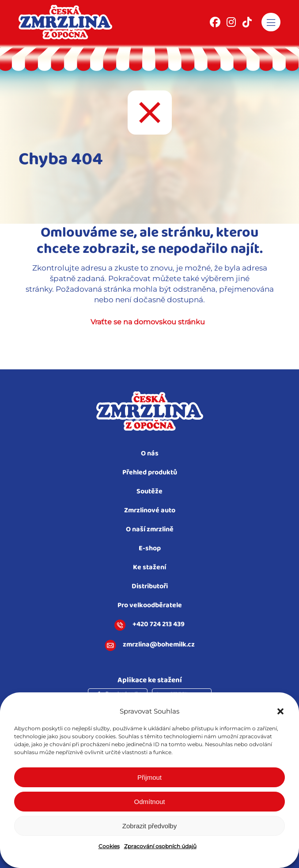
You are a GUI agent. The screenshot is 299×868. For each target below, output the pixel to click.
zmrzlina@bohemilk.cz (150, 646)
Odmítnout (149, 802)
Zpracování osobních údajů (160, 846)
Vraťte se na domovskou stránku (148, 322)
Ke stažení (149, 568)
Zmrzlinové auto (150, 511)
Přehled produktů (150, 473)
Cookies (109, 846)
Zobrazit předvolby (149, 826)
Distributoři (150, 587)
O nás (150, 454)
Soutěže (149, 492)
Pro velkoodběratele (150, 606)
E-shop (150, 549)
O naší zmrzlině (150, 530)
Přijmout (149, 777)
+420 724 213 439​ (149, 625)
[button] (280, 711)
